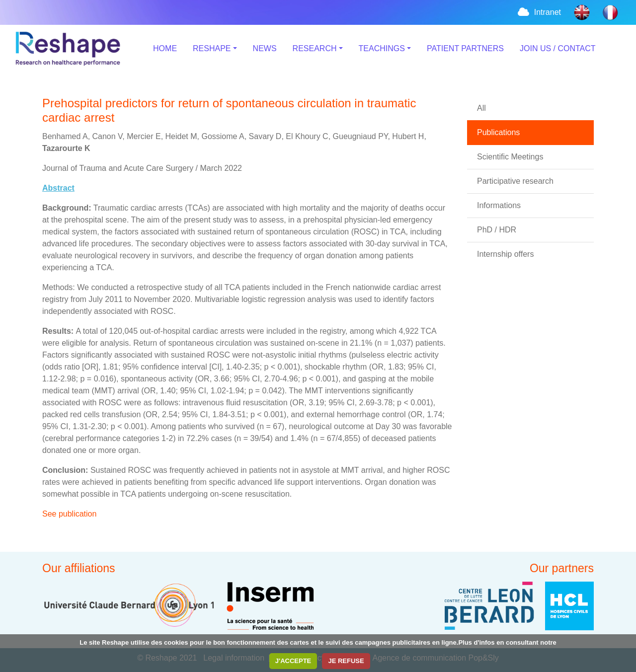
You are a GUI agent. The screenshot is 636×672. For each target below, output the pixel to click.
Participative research (515, 181)
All (481, 108)
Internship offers (505, 254)
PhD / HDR (497, 230)
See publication (69, 514)
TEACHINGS (382, 48)
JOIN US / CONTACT (558, 48)
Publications (498, 132)
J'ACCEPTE (293, 661)
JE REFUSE (346, 661)
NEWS (265, 48)
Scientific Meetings (510, 157)
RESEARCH (315, 48)
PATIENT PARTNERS (465, 48)
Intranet (539, 12)
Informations (499, 205)
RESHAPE (212, 48)
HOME (165, 48)
